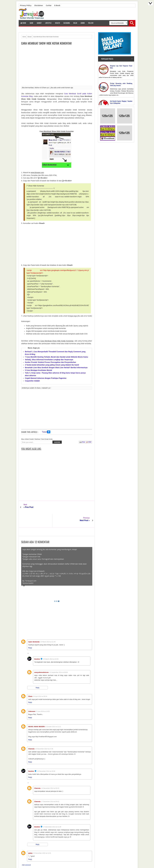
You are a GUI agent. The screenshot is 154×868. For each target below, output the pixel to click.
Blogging (67, 23)
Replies (32, 641)
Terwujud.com (76, 861)
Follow (91, 23)
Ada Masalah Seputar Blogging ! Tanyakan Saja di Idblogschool (121, 102)
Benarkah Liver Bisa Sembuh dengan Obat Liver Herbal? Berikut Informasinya (56, 368)
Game (31, 23)
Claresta (31, 735)
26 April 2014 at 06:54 (40, 683)
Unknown (32, 698)
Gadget (39, 23)
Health (58, 23)
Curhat (49, 5)
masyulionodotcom (41, 659)
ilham (30, 683)
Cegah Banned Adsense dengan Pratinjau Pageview (46, 378)
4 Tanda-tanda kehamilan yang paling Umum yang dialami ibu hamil (52, 365)
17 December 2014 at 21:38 (52, 814)
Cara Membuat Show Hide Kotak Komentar (46, 43)
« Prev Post (29, 507)
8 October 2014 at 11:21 (53, 713)
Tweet (44, 432)
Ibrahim (37, 646)
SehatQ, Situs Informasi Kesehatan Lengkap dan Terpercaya (49, 360)
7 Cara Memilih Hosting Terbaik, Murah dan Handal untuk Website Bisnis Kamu (56, 357)
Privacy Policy (26, 5)
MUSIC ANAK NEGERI (36, 713)
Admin (83, 23)
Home (23, 23)
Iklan (75, 23)
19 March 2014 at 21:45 (48, 629)
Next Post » (85, 507)
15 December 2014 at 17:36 (44, 736)
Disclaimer (39, 5)
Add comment (26, 852)
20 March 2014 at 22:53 (51, 646)
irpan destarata (34, 629)
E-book (57, 5)
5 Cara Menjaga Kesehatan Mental (38, 370)
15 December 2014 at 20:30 (46, 758)
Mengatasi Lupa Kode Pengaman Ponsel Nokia (121, 67)
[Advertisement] (57, 66)
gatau (30, 840)
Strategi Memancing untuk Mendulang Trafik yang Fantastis (121, 84)
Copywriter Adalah (32, 381)
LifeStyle (48, 23)
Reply (30, 635)
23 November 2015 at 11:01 (42, 840)
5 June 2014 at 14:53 (43, 698)
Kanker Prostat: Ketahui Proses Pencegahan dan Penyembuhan (50, 362)
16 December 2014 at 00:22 (50, 775)
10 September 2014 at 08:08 (58, 659)
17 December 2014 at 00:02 (50, 788)
